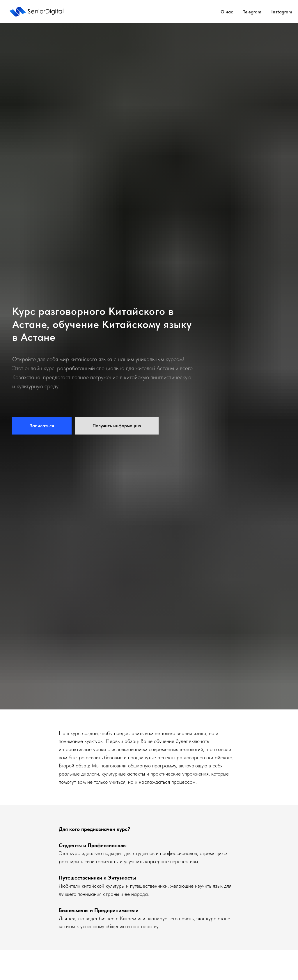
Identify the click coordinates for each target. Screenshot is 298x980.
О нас (227, 12)
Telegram (252, 12)
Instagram (282, 12)
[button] (42, 426)
